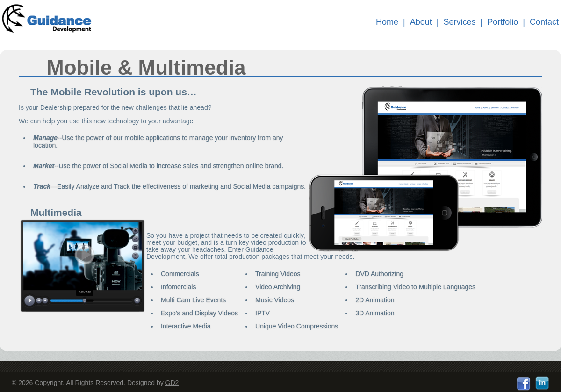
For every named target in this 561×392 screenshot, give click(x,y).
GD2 (172, 383)
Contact (544, 22)
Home (387, 22)
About (421, 22)
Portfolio (503, 22)
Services (460, 22)
